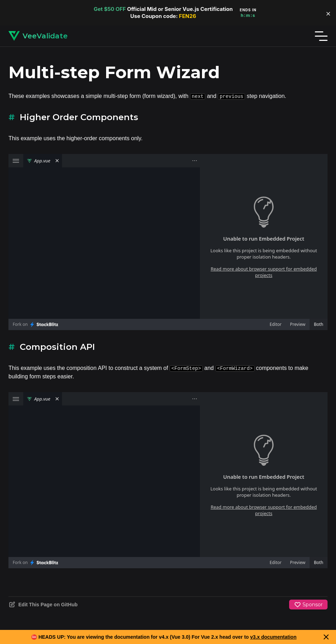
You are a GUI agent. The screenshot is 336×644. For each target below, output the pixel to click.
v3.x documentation (273, 637)
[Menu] (321, 36)
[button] (328, 14)
